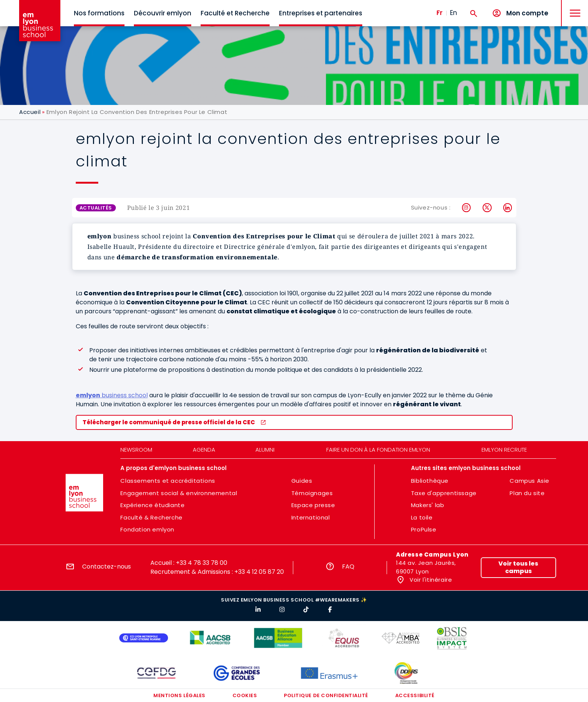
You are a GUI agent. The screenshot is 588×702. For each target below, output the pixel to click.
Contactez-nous (106, 567)
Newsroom (136, 450)
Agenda (204, 450)
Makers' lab (428, 505)
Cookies (245, 695)
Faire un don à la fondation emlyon (378, 450)
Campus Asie (529, 481)
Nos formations (99, 13)
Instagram (467, 208)
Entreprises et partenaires (321, 13)
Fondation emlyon (147, 529)
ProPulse (424, 529)
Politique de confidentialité (326, 695)
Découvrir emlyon (163, 13)
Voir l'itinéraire (430, 580)
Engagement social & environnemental (179, 493)
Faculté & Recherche (151, 517)
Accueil (30, 112)
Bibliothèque (430, 481)
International (311, 517)
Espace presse (313, 505)
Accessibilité (415, 695)
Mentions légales (179, 695)
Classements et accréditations (168, 481)
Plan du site (527, 493)
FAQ (348, 567)
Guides (302, 481)
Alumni (265, 450)
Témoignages (312, 493)
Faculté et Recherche (235, 13)
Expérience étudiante (152, 505)
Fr (439, 13)
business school (112, 395)
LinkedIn (508, 208)
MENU (573, 7)
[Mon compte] (520, 13)
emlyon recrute (504, 450)
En (454, 13)
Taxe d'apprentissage (444, 493)
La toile (422, 517)
